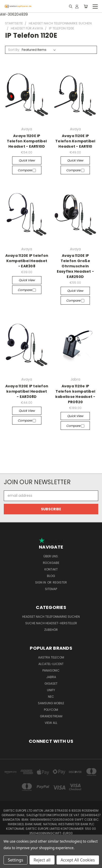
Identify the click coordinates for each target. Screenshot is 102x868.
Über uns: (51, 556)
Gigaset (51, 684)
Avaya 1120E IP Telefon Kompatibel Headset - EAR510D (27, 141)
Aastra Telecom (51, 657)
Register (60, 582)
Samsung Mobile (51, 703)
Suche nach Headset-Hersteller (51, 623)
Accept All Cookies (78, 860)
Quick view (27, 160)
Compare (27, 170)
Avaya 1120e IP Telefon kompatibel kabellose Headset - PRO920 (75, 394)
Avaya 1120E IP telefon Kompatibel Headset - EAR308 (27, 261)
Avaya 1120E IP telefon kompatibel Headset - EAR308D (27, 391)
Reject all (42, 860)
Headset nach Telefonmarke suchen (51, 617)
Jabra (51, 677)
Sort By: (14, 50)
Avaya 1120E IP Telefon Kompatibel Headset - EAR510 (75, 141)
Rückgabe (51, 563)
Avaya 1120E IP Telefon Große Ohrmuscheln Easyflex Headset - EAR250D (75, 266)
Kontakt (51, 569)
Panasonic (51, 670)
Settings (16, 860)
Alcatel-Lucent (51, 664)
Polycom (51, 710)
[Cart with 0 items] (86, 6)
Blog (51, 576)
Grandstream (51, 716)
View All (51, 723)
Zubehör (51, 630)
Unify (51, 690)
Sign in (41, 582)
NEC (51, 697)
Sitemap (51, 589)
